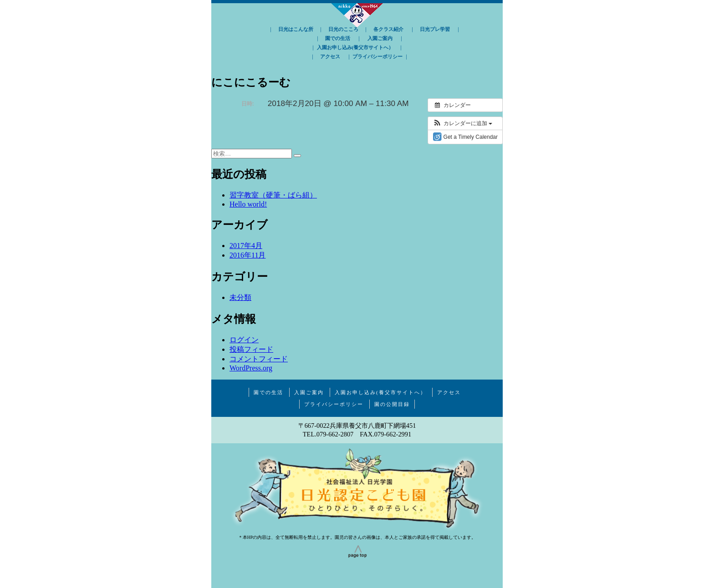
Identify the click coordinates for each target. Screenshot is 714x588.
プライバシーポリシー (377, 56)
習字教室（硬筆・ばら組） (273, 195)
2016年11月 (247, 255)
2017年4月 (246, 246)
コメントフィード (259, 359)
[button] (462, 123)
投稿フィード (251, 349)
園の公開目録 (392, 404)
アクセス (330, 56)
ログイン (244, 340)
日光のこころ (343, 29)
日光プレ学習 (435, 29)
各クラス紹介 (388, 29)
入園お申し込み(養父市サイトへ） (355, 47)
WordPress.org (251, 368)
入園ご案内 (380, 38)
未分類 (240, 297)
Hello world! (248, 204)
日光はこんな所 (296, 29)
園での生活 (338, 38)
